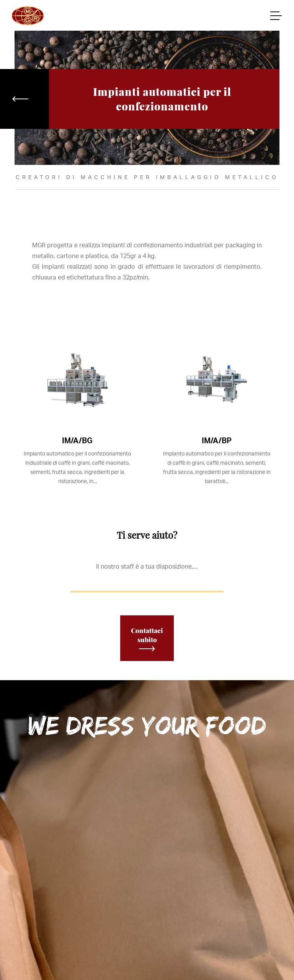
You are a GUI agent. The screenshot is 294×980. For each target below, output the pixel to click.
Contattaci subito (147, 639)
